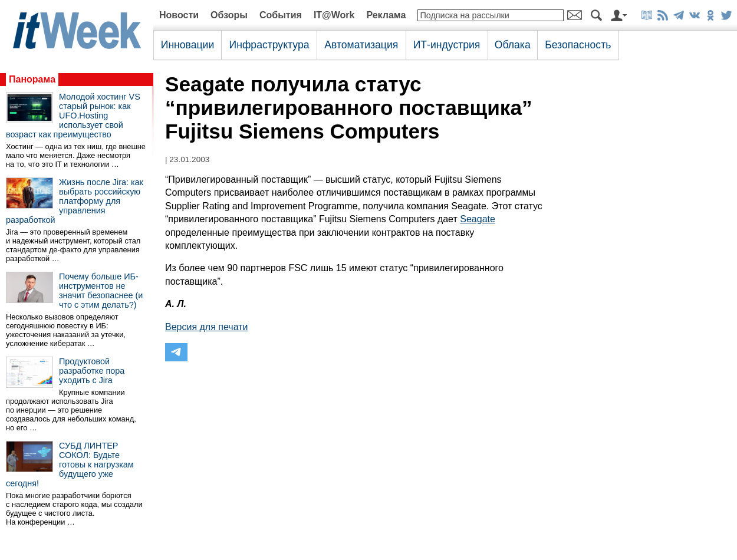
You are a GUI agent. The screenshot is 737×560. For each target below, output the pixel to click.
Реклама (386, 15)
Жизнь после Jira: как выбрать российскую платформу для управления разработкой (75, 201)
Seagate (478, 219)
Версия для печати (206, 327)
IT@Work (334, 15)
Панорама (32, 79)
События (281, 15)
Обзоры (229, 15)
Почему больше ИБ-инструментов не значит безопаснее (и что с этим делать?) (101, 291)
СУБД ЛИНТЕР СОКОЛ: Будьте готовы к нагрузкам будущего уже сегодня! (70, 465)
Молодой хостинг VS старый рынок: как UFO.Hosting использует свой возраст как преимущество (73, 116)
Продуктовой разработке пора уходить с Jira (92, 371)
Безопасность (578, 45)
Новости (179, 15)
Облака (513, 45)
